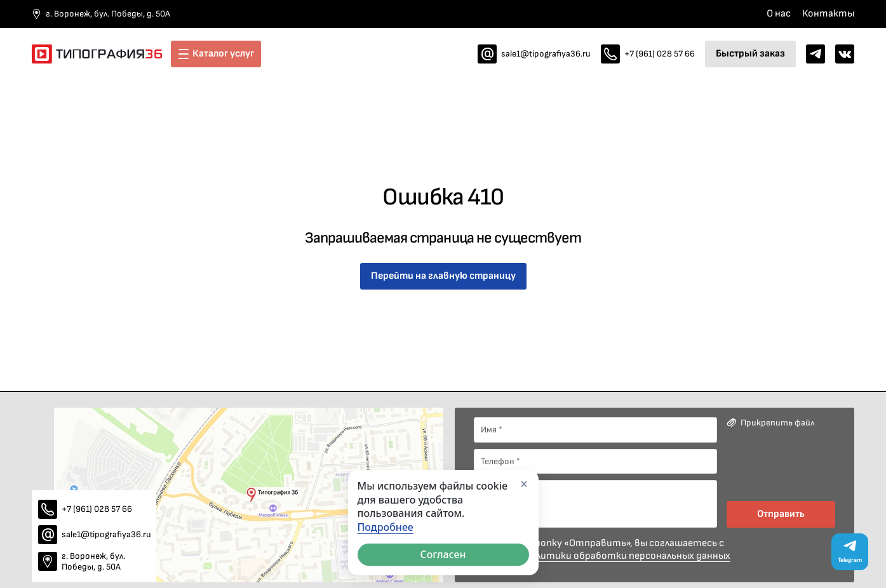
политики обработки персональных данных (628, 556)
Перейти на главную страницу (443, 276)
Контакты (828, 14)
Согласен (443, 554)
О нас (779, 14)
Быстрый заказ (750, 54)
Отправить (781, 514)
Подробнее (386, 527)
